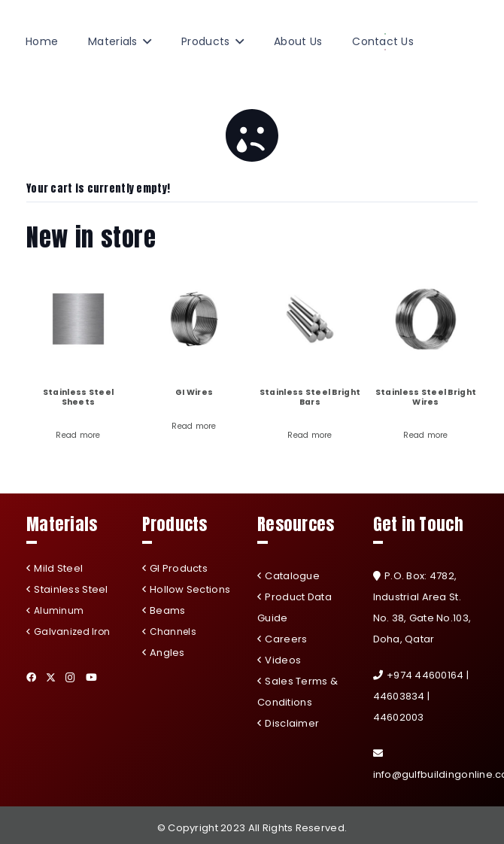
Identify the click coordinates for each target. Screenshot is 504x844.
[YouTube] (91, 677)
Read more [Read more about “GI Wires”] (194, 426)
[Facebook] (31, 677)
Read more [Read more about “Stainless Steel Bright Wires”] (426, 435)
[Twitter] (51, 678)
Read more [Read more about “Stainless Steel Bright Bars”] (310, 435)
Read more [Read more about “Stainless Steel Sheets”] (78, 435)
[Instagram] (70, 678)
